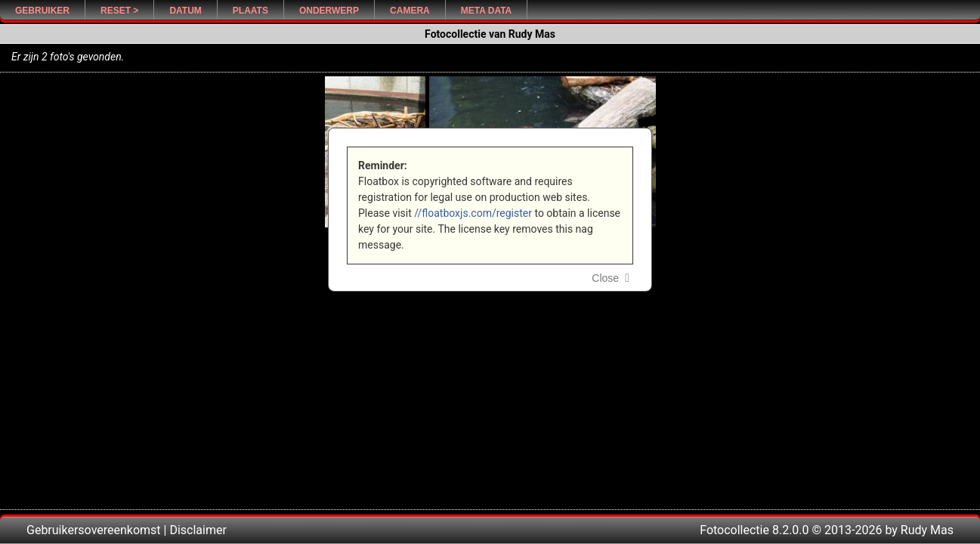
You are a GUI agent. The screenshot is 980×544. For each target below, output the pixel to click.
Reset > (119, 11)
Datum (185, 11)
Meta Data (487, 11)
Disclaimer (198, 530)
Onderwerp (329, 11)
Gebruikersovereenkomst (94, 530)
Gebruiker (42, 11)
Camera (410, 11)
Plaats (250, 11)
